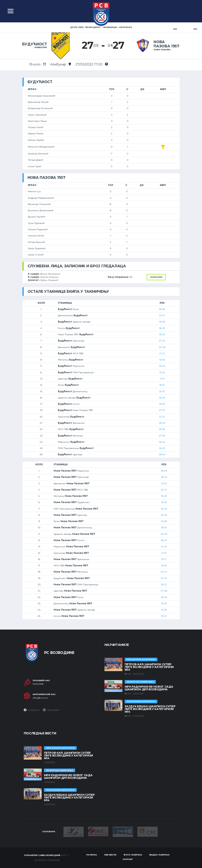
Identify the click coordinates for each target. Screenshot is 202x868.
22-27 (164, 572)
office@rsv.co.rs (40, 698)
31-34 (162, 372)
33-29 (164, 496)
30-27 (164, 585)
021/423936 (38, 684)
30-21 (164, 616)
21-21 (162, 353)
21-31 (164, 553)
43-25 (162, 360)
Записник (156, 277)
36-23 (162, 328)
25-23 (162, 366)
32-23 (162, 398)
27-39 (162, 436)
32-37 (162, 391)
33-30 (162, 404)
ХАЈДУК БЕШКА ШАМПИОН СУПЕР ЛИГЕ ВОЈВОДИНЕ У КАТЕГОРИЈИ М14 (150, 709)
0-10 (162, 379)
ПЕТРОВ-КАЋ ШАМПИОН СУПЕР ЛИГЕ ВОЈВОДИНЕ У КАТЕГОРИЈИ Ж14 (149, 667)
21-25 (164, 547)
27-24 (162, 341)
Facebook (32, 710)
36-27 (164, 540)
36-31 (164, 528)
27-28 (164, 591)
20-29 (164, 534)
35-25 (162, 334)
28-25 (164, 597)
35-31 (162, 385)
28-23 (162, 423)
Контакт (128, 859)
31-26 (164, 610)
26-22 (162, 442)
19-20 (164, 566)
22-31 (162, 417)
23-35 (164, 521)
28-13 (164, 477)
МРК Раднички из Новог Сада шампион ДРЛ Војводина (149, 688)
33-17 (164, 559)
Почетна (92, 855)
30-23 (164, 509)
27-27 (162, 410)
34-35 (164, 604)
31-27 (162, 315)
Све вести (110, 855)
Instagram (51, 710)
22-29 (162, 347)
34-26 (164, 515)
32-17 (164, 490)
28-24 (162, 454)
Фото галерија (133, 855)
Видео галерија (159, 855)
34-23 (162, 448)
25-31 (164, 484)
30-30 (162, 309)
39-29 (164, 471)
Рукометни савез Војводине (42, 855)
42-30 (162, 322)
